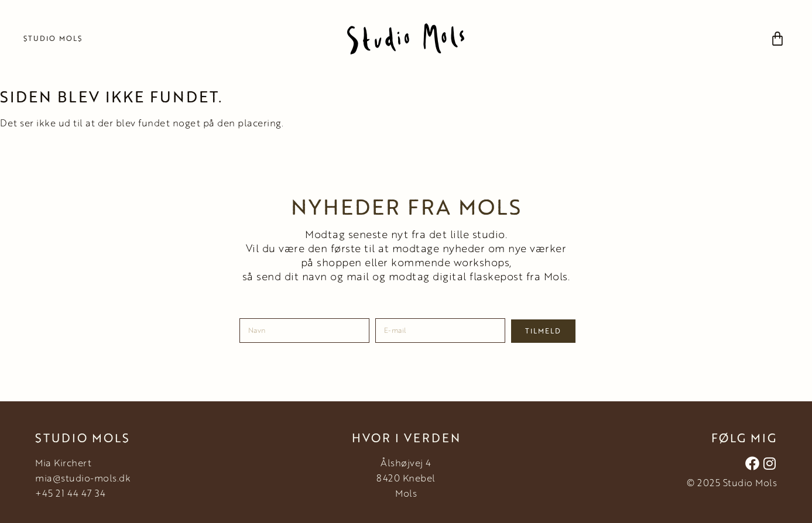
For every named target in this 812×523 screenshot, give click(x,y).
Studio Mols (53, 38)
